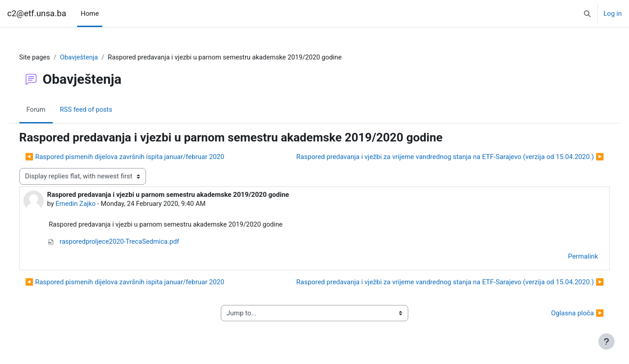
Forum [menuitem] (49, 109)
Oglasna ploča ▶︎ (565, 314)
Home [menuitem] (90, 14)
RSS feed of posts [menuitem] (100, 109)
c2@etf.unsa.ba (37, 14)
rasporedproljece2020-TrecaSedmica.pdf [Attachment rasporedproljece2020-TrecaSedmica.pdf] (127, 242)
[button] (588, 14)
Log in (613, 14)
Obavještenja (93, 57)
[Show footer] (606, 341)
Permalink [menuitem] (570, 257)
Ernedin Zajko (89, 204)
